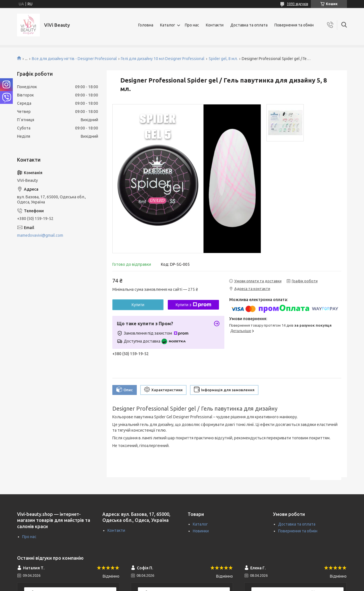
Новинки (201, 531)
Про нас (192, 25)
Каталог (168, 25)
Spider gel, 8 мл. (223, 59)
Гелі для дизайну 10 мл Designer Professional (163, 59)
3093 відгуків (297, 4)
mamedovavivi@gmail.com (40, 235)
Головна (146, 25)
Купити (138, 305)
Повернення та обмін (294, 25)
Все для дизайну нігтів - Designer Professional (74, 59)
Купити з (193, 305)
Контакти (215, 25)
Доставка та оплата (249, 25)
